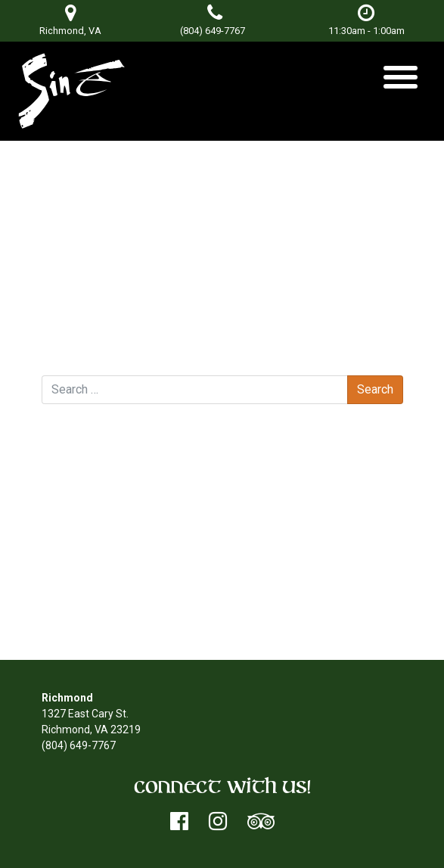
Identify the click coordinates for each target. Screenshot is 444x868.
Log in (86, 569)
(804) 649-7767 (213, 31)
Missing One (359, 345)
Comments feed (111, 601)
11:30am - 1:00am (366, 20)
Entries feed (101, 585)
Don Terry (203, 210)
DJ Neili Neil (84, 345)
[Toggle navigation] (401, 83)
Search (59, 361)
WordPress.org (107, 617)
